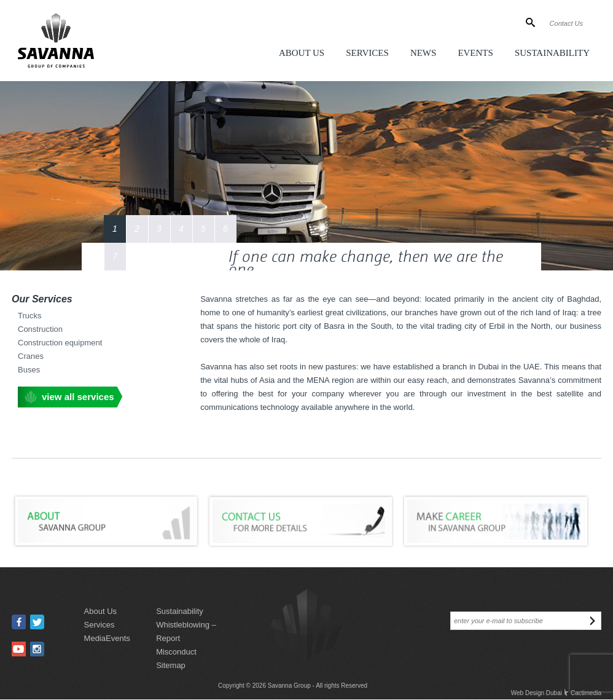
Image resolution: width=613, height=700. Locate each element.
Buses (29, 370)
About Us (302, 53)
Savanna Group (289, 686)
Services (367, 53)
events (118, 638)
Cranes (31, 356)
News (424, 53)
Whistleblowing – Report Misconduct (186, 638)
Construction (40, 329)
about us (100, 611)
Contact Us (566, 23)
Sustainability (552, 53)
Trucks (30, 316)
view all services (78, 397)
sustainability (180, 611)
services (100, 625)
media (95, 638)
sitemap (171, 665)
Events (475, 53)
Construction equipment (60, 343)
